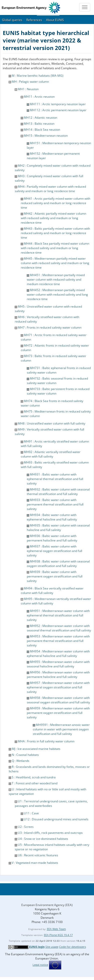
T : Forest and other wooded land (35, 783)
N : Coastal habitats (25, 755)
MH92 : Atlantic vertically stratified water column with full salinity (51, 454)
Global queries (12, 20)
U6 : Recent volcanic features (38, 855)
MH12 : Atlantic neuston (40, 118)
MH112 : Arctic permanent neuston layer (58, 110)
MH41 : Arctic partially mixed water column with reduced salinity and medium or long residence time (56, 203)
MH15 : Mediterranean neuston (46, 136)
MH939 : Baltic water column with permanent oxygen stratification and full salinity (55, 576)
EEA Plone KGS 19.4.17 (58, 935)
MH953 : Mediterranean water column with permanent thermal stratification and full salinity (58, 641)
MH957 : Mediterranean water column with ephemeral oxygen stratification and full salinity (58, 687)
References (34, 20)
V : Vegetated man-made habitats (35, 863)
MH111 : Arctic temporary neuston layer (58, 104)
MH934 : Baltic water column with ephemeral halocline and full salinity (52, 517)
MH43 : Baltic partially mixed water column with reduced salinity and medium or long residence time (55, 233)
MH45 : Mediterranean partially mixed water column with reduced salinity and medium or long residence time (55, 263)
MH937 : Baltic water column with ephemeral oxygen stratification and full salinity (55, 551)
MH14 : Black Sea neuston (42, 130)
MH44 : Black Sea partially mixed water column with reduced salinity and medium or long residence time (55, 248)
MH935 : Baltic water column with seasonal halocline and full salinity (58, 528)
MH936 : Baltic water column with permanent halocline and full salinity (52, 538)
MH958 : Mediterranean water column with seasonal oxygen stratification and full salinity (58, 700)
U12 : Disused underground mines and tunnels (56, 819)
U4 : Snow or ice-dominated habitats (43, 839)
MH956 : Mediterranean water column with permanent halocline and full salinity (58, 675)
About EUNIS (55, 20)
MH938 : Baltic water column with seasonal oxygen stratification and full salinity (58, 564)
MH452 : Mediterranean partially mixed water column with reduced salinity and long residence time (57, 294)
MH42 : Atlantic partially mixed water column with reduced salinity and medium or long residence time (54, 218)
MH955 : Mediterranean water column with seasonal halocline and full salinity (58, 664)
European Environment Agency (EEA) (47, 905)
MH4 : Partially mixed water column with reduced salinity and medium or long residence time (50, 189)
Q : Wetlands (21, 761)
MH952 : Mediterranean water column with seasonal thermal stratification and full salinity (59, 628)
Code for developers (73, 947)
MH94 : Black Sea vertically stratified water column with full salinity (52, 591)
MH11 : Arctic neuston (39, 97)
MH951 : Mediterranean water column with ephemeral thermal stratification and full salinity (58, 615)
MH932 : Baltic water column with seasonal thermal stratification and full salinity (58, 492)
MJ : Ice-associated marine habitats (36, 749)
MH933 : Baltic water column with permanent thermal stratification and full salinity (55, 504)
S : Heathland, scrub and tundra (34, 777)
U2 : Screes (26, 827)
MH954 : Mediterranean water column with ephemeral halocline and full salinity (58, 654)
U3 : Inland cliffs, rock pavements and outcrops (50, 833)
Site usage (52, 947)
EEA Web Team (56, 929)
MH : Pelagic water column (30, 82)
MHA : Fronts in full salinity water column (46, 741)
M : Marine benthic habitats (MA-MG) (38, 76)
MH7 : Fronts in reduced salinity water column (50, 327)
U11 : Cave (31, 813)
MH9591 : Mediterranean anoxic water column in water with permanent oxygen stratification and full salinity (61, 729)
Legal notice (40, 965)
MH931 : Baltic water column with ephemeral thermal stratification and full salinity (55, 479)
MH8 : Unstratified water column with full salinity (52, 423)
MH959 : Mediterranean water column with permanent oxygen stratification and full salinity (58, 713)
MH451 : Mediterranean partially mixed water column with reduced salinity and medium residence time (56, 279)
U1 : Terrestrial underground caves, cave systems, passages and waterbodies (51, 803)
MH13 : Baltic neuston (39, 124)
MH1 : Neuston (28, 89)
